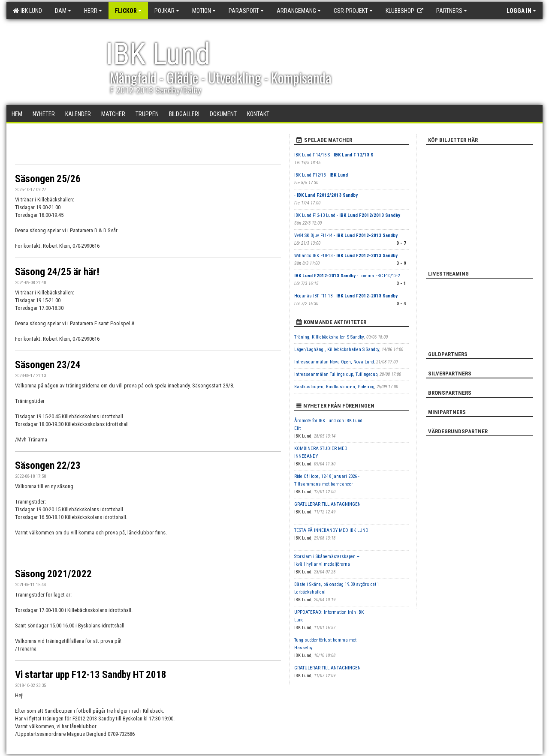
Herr (93, 11)
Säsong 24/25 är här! (57, 272)
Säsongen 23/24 (48, 365)
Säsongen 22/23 (48, 466)
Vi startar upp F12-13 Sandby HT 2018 (91, 675)
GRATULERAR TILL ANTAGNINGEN (327, 504)
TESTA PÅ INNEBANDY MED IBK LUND (331, 530)
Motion (204, 11)
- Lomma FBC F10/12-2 (347, 276)
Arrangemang (299, 11)
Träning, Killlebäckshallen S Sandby (329, 337)
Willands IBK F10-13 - (346, 256)
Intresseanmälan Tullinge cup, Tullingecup (336, 374)
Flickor (128, 11)
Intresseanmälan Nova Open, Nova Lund (334, 362)
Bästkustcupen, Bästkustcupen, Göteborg (334, 387)
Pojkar (167, 11)
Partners (452, 11)
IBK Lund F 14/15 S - (334, 155)
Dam (63, 11)
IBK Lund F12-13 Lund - (347, 215)
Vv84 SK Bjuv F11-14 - (346, 235)
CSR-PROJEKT (353, 11)
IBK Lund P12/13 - (321, 175)
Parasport (246, 11)
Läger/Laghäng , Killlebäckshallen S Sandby (337, 349)
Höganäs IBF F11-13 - (346, 296)
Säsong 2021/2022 (53, 574)
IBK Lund (27, 11)
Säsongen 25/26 (48, 179)
